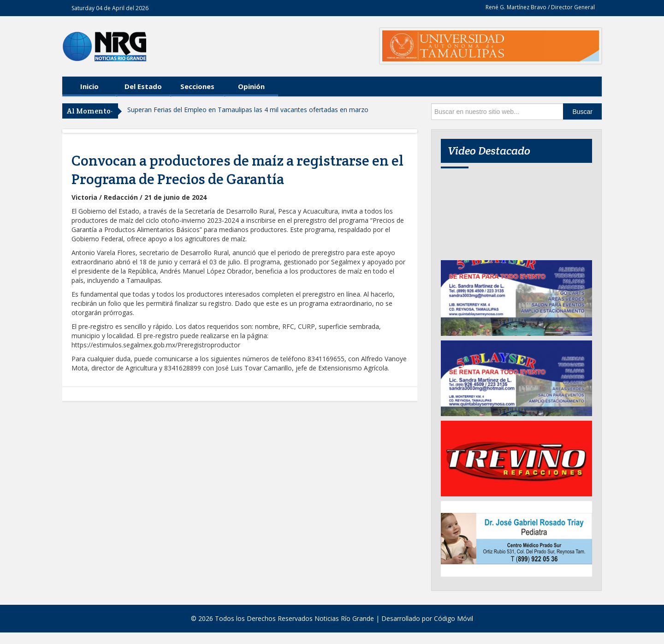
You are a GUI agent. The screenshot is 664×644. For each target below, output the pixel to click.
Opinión (251, 86)
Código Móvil (454, 618)
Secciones (197, 86)
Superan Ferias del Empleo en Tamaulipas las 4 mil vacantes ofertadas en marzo (248, 110)
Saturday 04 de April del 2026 (110, 8)
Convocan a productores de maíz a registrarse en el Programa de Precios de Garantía (237, 170)
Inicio (89, 86)
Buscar (582, 112)
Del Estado (143, 86)
